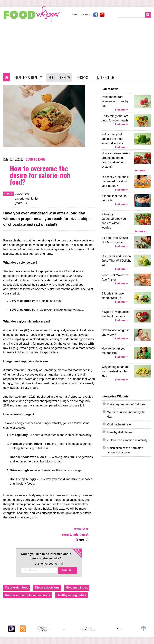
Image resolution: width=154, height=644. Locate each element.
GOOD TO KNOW (59, 77)
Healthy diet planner (120, 432)
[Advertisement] (79, 47)
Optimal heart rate (119, 424)
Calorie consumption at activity (127, 440)
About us (76, 15)
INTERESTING (105, 77)
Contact (87, 15)
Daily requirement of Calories (126, 404)
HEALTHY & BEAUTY (28, 77)
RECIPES (82, 77)
